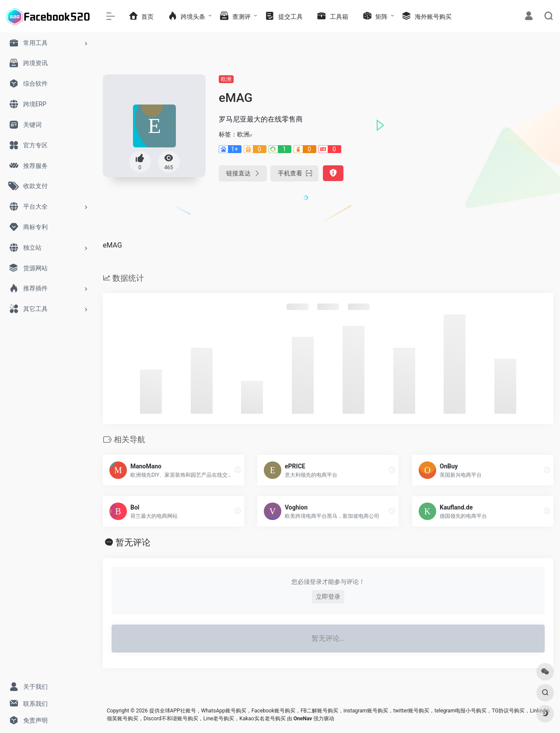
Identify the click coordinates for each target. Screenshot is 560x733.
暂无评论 (133, 542)
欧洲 (226, 79)
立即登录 (328, 597)
